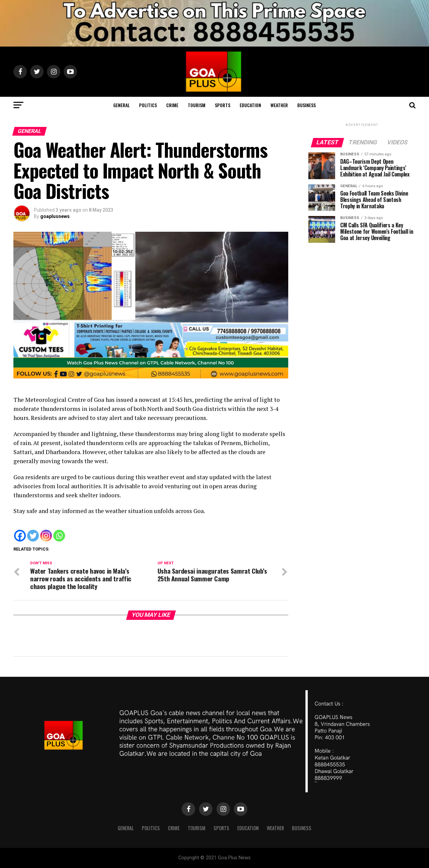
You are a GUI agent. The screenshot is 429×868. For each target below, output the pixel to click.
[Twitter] (33, 536)
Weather (279, 105)
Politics (148, 105)
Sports (223, 105)
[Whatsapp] (59, 536)
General (121, 105)
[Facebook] (20, 536)
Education (250, 105)
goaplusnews (55, 216)
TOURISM (197, 105)
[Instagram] (46, 536)
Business (307, 105)
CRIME (172, 105)
